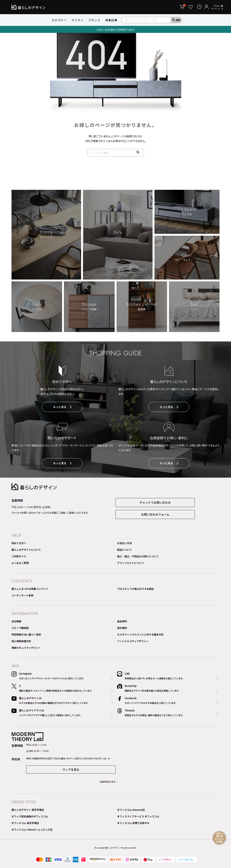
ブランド (94, 20)
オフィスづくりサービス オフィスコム (138, 817)
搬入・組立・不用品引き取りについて (138, 557)
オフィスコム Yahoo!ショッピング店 (32, 830)
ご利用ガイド (19, 557)
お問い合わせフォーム (155, 515)
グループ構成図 (20, 629)
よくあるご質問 (20, 564)
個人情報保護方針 (21, 642)
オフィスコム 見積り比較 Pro (133, 824)
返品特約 (122, 622)
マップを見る (71, 770)
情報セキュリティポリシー (26, 648)
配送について (124, 550)
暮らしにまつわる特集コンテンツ (30, 590)
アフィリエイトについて (131, 564)
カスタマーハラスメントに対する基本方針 (140, 635)
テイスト (78, 20)
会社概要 (16, 622)
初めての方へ (19, 544)
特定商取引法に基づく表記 (26, 635)
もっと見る (62, 408)
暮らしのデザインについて (26, 550)
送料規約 (122, 629)
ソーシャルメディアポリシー (133, 642)
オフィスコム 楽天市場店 (25, 824)
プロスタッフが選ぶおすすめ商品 (135, 590)
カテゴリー (59, 20)
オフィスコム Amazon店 (131, 810)
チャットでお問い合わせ (155, 503)
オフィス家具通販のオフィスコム (30, 817)
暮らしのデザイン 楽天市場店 (28, 810)
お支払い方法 (124, 544)
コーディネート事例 (22, 596)
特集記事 (111, 20)
